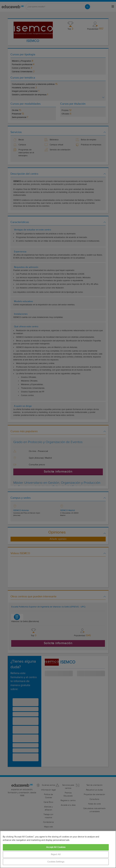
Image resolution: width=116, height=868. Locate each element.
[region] (58, 849)
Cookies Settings (56, 862)
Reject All (56, 855)
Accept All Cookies (56, 847)
